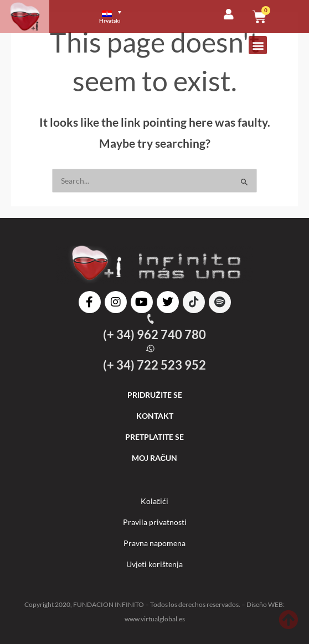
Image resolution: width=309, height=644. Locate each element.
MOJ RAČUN (155, 458)
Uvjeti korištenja (154, 564)
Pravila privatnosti (155, 522)
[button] (258, 45)
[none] (127, 17)
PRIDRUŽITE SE (155, 395)
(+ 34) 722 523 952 (154, 365)
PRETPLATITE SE (154, 437)
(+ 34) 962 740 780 (154, 334)
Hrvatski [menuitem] (110, 20)
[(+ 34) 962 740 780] (150, 319)
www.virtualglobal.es (155, 619)
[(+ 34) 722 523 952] (150, 349)
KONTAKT (155, 416)
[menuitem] (115, 17)
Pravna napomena (154, 543)
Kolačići (155, 501)
